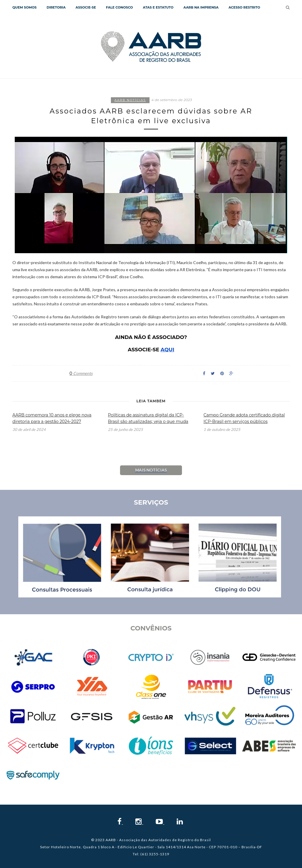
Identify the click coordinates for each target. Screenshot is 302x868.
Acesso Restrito (244, 7)
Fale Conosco (119, 7)
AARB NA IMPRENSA (201, 7)
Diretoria (56, 7)
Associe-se (86, 7)
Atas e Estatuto (158, 7)
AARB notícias (130, 100)
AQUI (168, 350)
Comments (81, 373)
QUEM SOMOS (24, 7)
